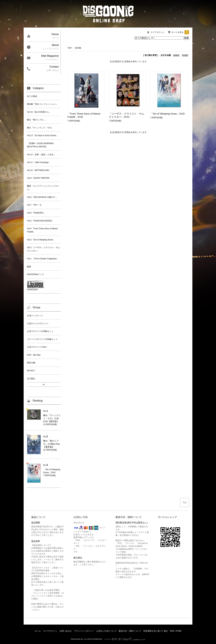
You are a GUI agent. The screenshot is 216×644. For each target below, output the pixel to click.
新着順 (185, 55)
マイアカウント (157, 32)
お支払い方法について (106, 631)
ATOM (179, 631)
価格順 (176, 55)
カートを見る (180, 32)
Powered (125, 639)
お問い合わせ (65, 631)
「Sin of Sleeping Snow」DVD (167, 114)
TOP (70, 48)
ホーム (38, 631)
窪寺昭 (78, 48)
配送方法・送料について (130, 631)
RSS (172, 631)
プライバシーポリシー (84, 631)
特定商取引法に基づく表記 (156, 631)
